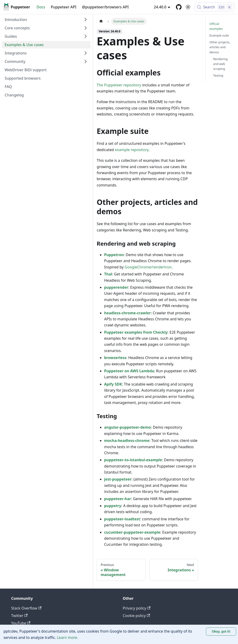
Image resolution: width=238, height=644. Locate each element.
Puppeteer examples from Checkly (136, 332)
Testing (218, 75)
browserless (115, 358)
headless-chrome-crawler (127, 313)
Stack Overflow (26, 608)
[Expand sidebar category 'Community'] (86, 61)
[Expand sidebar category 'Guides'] (86, 36)
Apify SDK (113, 384)
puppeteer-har (118, 499)
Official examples (216, 26)
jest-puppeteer (118, 479)
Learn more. (68, 637)
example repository (132, 150)
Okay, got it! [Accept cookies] (221, 631)
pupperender (116, 287)
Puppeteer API (63, 7)
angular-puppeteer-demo (127, 427)
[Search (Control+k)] (214, 7)
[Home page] (101, 21)
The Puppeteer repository (119, 85)
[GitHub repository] (179, 7)
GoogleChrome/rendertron (148, 267)
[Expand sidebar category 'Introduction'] (86, 20)
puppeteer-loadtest (122, 519)
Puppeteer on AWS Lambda (129, 371)
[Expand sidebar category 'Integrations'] (86, 53)
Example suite (219, 35)
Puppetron (114, 255)
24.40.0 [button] (160, 7)
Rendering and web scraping (220, 64)
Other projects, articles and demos (220, 47)
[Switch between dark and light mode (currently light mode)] (188, 7)
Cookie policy (136, 616)
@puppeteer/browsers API (105, 7)
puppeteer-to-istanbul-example (133, 460)
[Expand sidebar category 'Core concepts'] (86, 28)
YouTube (21, 623)
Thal (108, 274)
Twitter (19, 616)
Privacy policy (137, 608)
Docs (41, 7)
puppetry (113, 506)
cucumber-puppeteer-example (132, 532)
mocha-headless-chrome (127, 441)
